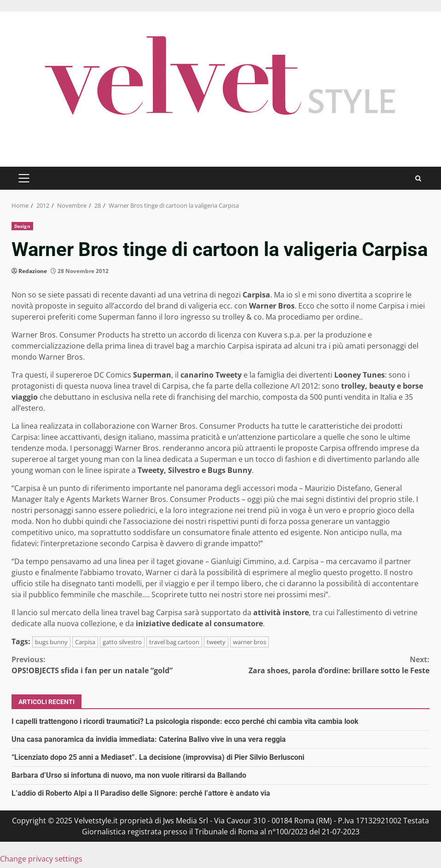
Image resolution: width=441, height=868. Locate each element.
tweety (216, 642)
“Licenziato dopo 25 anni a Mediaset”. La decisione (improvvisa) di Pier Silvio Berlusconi (158, 757)
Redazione (33, 271)
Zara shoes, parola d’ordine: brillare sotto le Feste (325, 665)
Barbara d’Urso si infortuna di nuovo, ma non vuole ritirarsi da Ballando (129, 775)
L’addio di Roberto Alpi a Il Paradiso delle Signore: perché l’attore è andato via (141, 793)
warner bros (250, 642)
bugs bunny (51, 642)
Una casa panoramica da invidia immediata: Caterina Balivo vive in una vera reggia (149, 739)
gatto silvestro (122, 642)
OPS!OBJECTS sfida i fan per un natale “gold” (116, 665)
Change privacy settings (41, 859)
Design (22, 226)
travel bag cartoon (174, 642)
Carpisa (85, 642)
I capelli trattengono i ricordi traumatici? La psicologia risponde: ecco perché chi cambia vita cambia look (185, 721)
